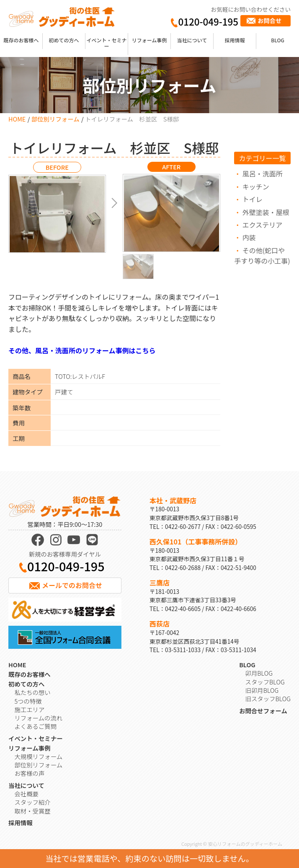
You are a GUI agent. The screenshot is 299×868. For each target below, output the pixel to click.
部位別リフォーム (55, 119)
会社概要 (26, 794)
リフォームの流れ (38, 718)
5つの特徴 (28, 701)
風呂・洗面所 (263, 174)
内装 (249, 237)
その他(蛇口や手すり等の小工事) (262, 256)
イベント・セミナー (107, 43)
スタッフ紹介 (32, 802)
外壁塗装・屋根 (266, 212)
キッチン (256, 187)
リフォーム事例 (149, 40)
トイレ (253, 199)
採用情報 (235, 40)
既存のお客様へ (21, 40)
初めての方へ (64, 40)
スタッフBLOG (265, 682)
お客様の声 (29, 773)
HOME (17, 119)
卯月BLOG (259, 673)
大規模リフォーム (38, 756)
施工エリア (29, 709)
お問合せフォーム (263, 711)
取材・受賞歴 (32, 811)
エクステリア (263, 225)
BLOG (278, 40)
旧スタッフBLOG (268, 698)
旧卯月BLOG (262, 690)
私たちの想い (32, 692)
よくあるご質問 (35, 726)
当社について (192, 40)
